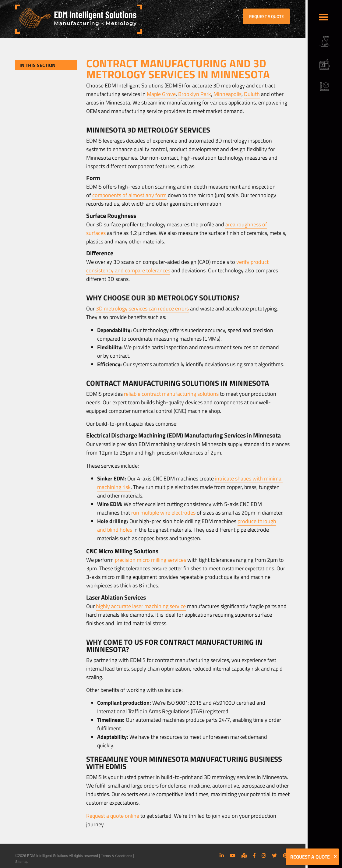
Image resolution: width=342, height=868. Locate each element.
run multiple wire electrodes (163, 513)
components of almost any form (129, 195)
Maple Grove (161, 94)
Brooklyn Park (195, 94)
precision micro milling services (150, 560)
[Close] (335, 856)
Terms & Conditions (117, 856)
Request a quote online (113, 816)
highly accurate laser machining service (141, 606)
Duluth (252, 94)
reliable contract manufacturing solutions (171, 394)
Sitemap (22, 861)
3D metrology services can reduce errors (142, 308)
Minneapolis (227, 94)
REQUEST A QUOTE (266, 16)
